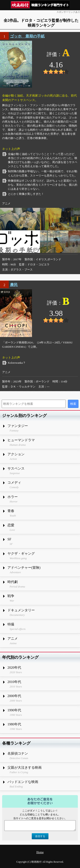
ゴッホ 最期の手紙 (27, 36)
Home (40, 852)
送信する (40, 836)
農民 (14, 285)
